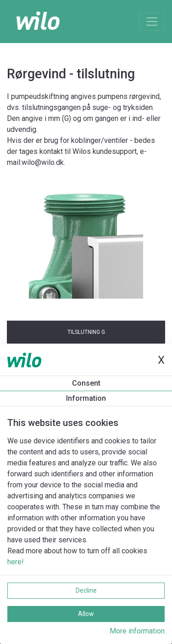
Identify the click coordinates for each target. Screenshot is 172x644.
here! (16, 562)
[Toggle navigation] (152, 22)
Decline (86, 590)
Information (86, 398)
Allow (86, 614)
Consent (86, 383)
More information (137, 631)
